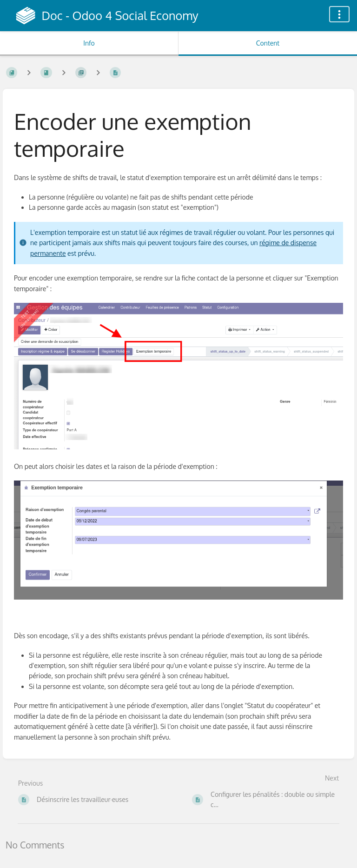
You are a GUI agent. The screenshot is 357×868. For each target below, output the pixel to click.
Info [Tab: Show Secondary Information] (89, 43)
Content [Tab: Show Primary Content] (268, 43)
